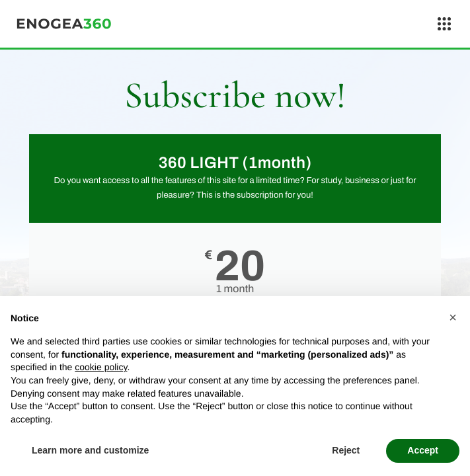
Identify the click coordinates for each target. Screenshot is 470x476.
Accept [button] (423, 450)
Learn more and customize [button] (90, 450)
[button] (453, 317)
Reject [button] (346, 450)
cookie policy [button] (101, 367)
